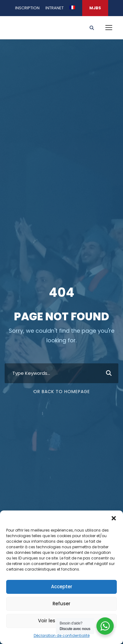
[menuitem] (72, 10)
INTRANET (55, 8)
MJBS (95, 8)
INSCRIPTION (27, 8)
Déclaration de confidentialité (62, 635)
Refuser (61, 604)
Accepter (62, 587)
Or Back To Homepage (62, 392)
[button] (114, 518)
